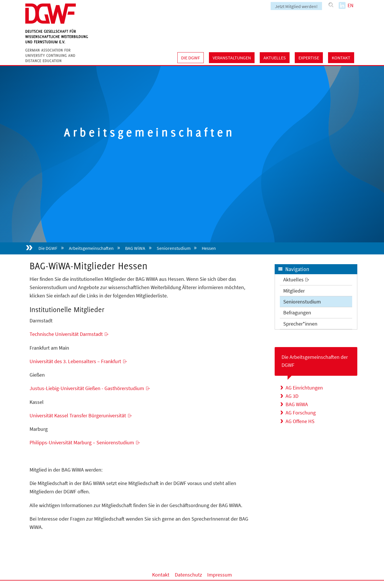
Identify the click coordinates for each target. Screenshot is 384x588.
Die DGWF (191, 58)
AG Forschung (301, 413)
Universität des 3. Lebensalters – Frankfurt (75, 361)
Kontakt (341, 58)
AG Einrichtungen (304, 388)
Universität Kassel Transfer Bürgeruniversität (78, 415)
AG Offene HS (300, 421)
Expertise (309, 58)
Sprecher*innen (300, 324)
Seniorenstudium (174, 248)
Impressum (220, 575)
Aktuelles (275, 58)
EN (351, 5)
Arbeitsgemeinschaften (91, 248)
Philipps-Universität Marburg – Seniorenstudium (82, 442)
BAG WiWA (135, 248)
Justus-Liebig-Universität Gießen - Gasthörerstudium (87, 388)
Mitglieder (294, 291)
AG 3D (292, 396)
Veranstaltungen (232, 58)
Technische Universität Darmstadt (66, 334)
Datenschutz (188, 575)
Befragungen (297, 313)
